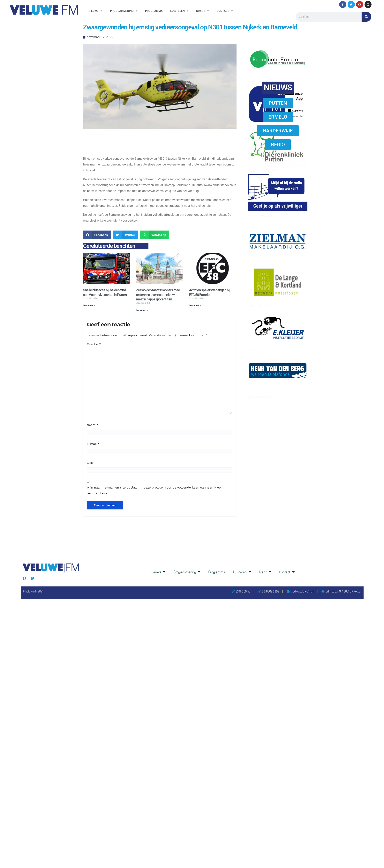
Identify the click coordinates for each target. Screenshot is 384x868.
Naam (93, 425)
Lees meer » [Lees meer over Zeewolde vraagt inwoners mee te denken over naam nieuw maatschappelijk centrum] (142, 310)
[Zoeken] (366, 17)
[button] (97, 235)
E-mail (93, 444)
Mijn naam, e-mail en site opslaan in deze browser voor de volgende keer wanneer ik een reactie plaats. (155, 490)
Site (90, 463)
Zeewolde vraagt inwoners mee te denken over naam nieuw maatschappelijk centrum (158, 295)
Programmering (124, 11)
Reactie (94, 344)
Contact (225, 11)
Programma (154, 11)
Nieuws (95, 11)
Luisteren (179, 11)
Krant (203, 11)
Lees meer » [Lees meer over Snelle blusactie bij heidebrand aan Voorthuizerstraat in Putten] (89, 305)
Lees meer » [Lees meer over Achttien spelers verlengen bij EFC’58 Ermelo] (195, 305)
